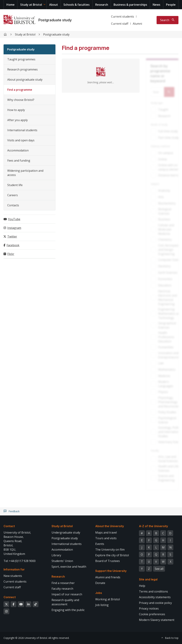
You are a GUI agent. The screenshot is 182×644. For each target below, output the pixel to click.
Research (102, 5)
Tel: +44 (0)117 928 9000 (20, 561)
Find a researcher (63, 583)
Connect (10, 597)
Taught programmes (21, 59)
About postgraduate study (25, 80)
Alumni (137, 24)
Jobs (99, 593)
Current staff (120, 24)
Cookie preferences (152, 614)
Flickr (11, 254)
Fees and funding (19, 161)
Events (100, 544)
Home (10, 5)
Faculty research (62, 589)
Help (142, 586)
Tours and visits (106, 538)
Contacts (13, 205)
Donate (100, 583)
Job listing (102, 605)
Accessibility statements (155, 597)
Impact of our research (67, 594)
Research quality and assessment (65, 602)
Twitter (12, 237)
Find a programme (20, 90)
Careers (13, 195)
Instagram (14, 228)
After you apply (18, 120)
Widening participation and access (25, 173)
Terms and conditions (153, 591)
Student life (15, 185)
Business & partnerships (130, 5)
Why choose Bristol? (21, 100)
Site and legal (148, 579)
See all (159, 569)
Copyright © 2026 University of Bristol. (26, 638)
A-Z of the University (153, 526)
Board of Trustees (108, 561)
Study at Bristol (31, 5)
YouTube (14, 219)
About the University (110, 526)
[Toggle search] (168, 20)
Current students (123, 17)
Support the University (111, 571)
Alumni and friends (108, 577)
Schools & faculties (77, 5)
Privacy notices (149, 608)
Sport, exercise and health (69, 567)
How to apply (16, 110)
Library (56, 555)
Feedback (14, 511)
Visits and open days (21, 140)
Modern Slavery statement (157, 620)
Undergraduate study (66, 532)
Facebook (13, 245)
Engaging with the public (68, 610)
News (156, 5)
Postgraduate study (55, 20)
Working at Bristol (108, 599)
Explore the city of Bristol (112, 555)
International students (22, 130)
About (54, 5)
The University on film (110, 550)
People (171, 5)
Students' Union (62, 561)
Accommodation (18, 150)
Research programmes (22, 69)
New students (13, 576)
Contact (9, 526)
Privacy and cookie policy (155, 603)
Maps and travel (106, 532)
